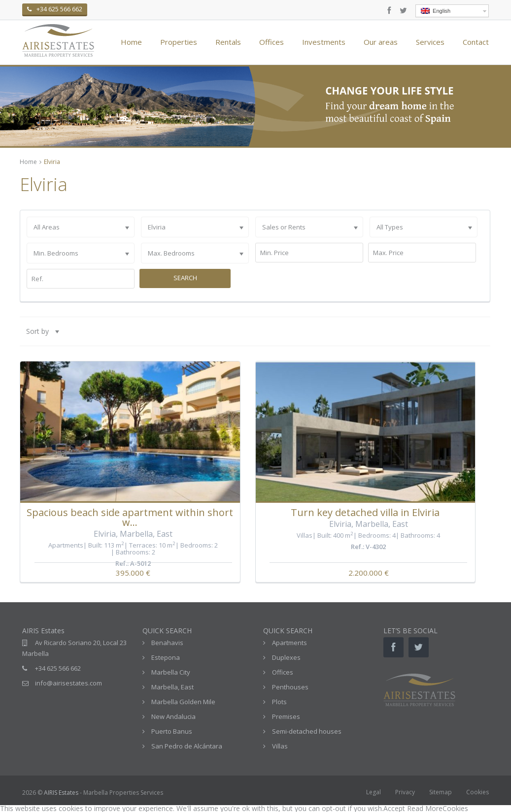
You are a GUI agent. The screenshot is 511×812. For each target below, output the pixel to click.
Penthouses (290, 687)
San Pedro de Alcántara (187, 746)
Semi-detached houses (307, 731)
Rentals (228, 42)
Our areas (381, 42)
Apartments (66, 545)
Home (131, 42)
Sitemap (441, 792)
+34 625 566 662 (58, 668)
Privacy (405, 792)
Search (185, 278)
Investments (324, 42)
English (436, 11)
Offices (272, 42)
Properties (179, 42)
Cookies (477, 792)
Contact (476, 42)
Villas (305, 535)
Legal (374, 792)
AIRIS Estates (61, 793)
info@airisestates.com (68, 683)
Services (430, 42)
